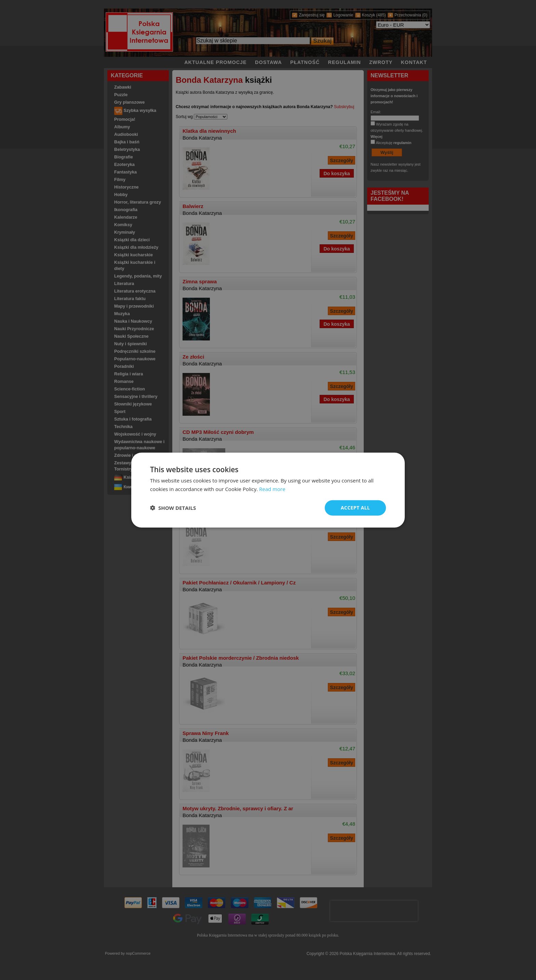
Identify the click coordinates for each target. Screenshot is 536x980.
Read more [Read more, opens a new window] (272, 489)
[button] (173, 508)
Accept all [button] (355, 508)
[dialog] (268, 490)
